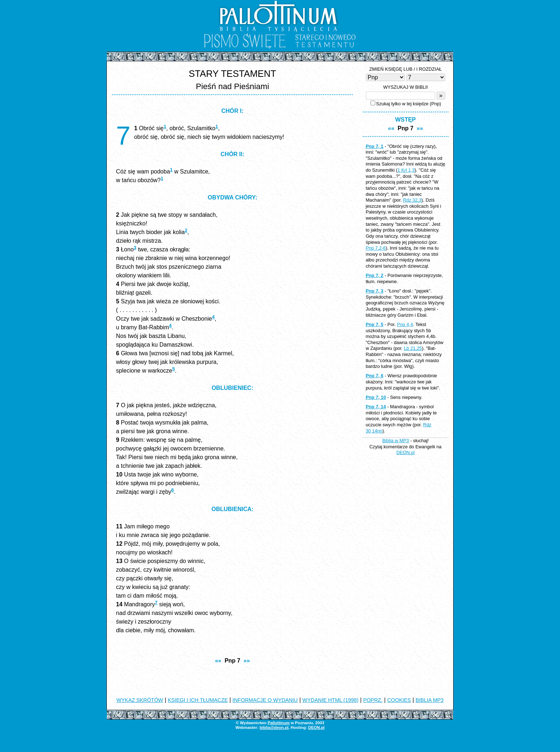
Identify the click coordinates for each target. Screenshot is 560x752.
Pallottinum (279, 723)
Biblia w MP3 (395, 441)
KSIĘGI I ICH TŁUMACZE (198, 700)
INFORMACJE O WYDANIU (265, 700)
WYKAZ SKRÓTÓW (140, 700)
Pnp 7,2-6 (376, 248)
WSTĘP (405, 120)
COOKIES (399, 700)
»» (247, 661)
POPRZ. (373, 700)
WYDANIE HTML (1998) (330, 700)
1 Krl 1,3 (406, 170)
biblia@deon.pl (274, 727)
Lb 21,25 (413, 348)
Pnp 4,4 (405, 324)
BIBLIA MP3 (430, 700)
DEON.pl (406, 452)
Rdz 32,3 (412, 200)
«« (218, 661)
